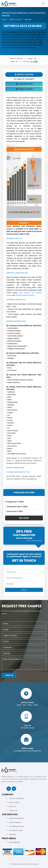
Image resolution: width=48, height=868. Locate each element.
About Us (12, 806)
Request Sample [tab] (24, 89)
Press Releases (14, 842)
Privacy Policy (14, 802)
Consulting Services (16, 826)
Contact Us (13, 810)
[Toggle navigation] (43, 4)
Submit (9, 675)
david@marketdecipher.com (18, 472)
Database (13, 834)
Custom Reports (15, 822)
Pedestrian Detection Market (25, 295)
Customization (24, 84)
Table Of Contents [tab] (24, 79)
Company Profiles (16, 830)
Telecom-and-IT (16, 19)
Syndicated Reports (16, 818)
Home (4, 19)
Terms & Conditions (17, 798)
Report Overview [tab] (24, 74)
